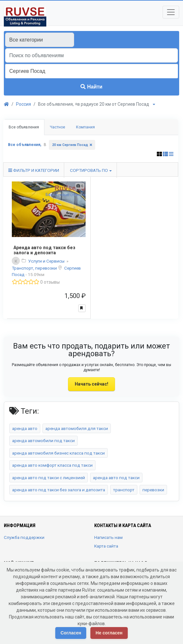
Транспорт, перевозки (35, 268)
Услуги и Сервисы (47, 261)
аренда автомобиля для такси (77, 428)
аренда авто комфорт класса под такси (52, 465)
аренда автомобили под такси (43, 441)
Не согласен (109, 633)
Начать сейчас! (91, 384)
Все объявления (24, 127)
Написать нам (108, 537)
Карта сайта (106, 546)
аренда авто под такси (116, 478)
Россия (23, 104)
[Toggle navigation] (171, 12)
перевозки (153, 490)
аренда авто (25, 428)
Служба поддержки (24, 537)
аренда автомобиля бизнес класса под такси (58, 453)
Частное (57, 127)
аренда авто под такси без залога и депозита (59, 490)
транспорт (124, 490)
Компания (85, 127)
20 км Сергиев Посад (70, 145)
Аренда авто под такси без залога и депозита (44, 250)
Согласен (71, 633)
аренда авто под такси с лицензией (49, 478)
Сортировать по (89, 170)
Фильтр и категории (34, 170)
